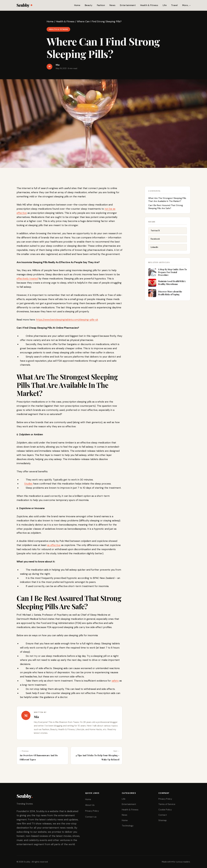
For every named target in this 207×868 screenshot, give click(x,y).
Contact (163, 815)
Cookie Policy (165, 810)
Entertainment (128, 5)
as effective (54, 545)
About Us (90, 805)
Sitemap (163, 820)
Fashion (101, 5)
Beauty (89, 5)
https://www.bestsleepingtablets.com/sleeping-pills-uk (67, 320)
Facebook (155, 242)
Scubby (24, 5)
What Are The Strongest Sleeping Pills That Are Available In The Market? (167, 202)
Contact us (91, 817)
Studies (28, 484)
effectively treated (27, 279)
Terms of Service (167, 804)
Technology (128, 826)
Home (77, 5)
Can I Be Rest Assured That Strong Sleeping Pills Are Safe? (166, 209)
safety (115, 681)
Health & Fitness (149, 5)
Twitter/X (155, 234)
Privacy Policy (92, 811)
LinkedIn (154, 250)
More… (186, 5)
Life (165, 5)
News (112, 5)
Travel (174, 5)
